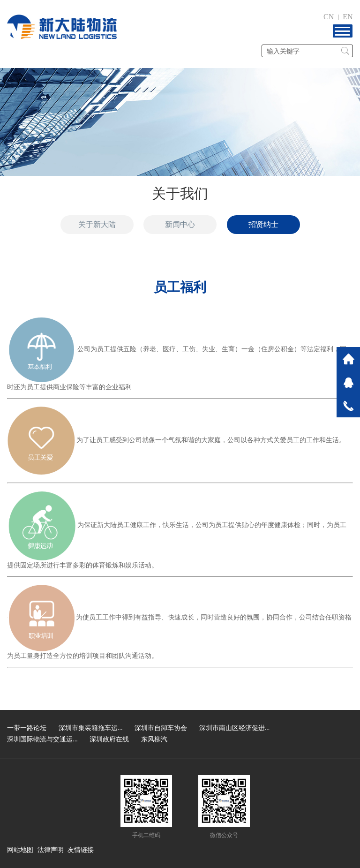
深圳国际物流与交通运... (42, 739)
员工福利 (180, 287)
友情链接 (81, 850)
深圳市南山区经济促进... (235, 728)
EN (348, 17)
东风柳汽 (154, 739)
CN (329, 17)
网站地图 (20, 850)
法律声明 (51, 850)
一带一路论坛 (27, 728)
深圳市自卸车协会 (161, 728)
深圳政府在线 (109, 739)
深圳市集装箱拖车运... (91, 728)
